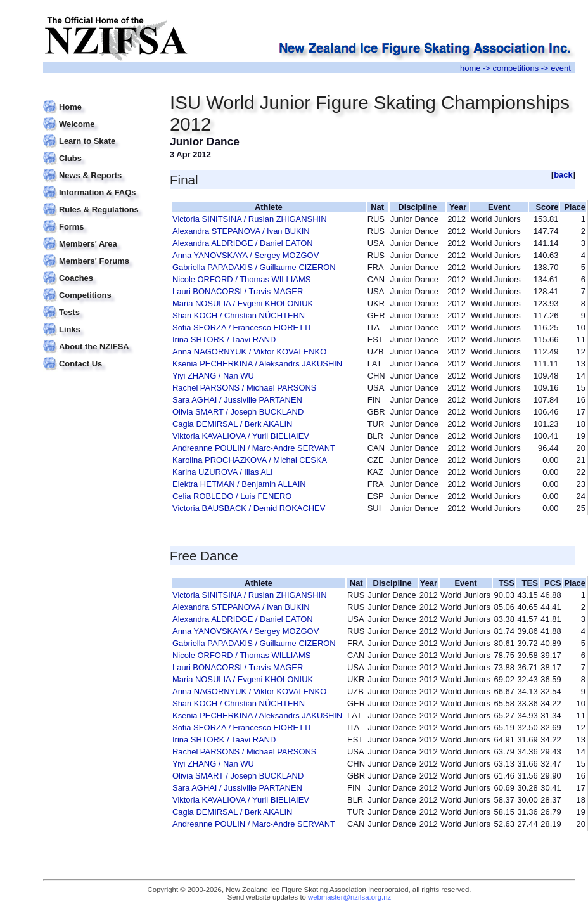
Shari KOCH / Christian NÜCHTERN (239, 315)
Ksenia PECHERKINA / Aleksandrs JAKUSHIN (257, 364)
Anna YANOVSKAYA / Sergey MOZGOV (246, 255)
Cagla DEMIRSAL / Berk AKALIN (232, 424)
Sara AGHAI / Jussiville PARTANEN (237, 400)
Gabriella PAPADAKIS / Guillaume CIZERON (254, 267)
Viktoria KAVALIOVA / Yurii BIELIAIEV (241, 436)
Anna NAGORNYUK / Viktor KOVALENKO (249, 352)
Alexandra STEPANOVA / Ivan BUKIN (241, 231)
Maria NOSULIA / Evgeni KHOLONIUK (243, 303)
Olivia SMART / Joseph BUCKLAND (238, 412)
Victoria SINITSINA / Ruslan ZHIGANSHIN (249, 219)
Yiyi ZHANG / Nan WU (213, 376)
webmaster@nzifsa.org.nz (349, 897)
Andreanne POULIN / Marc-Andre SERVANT (254, 448)
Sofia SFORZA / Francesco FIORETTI (242, 327)
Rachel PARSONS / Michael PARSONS (244, 388)
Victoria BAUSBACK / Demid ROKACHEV (249, 508)
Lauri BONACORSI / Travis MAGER (238, 291)
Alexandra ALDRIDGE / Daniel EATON (243, 243)
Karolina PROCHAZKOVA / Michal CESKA (250, 460)
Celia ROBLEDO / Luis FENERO (232, 496)
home (470, 68)
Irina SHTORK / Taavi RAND (224, 340)
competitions (515, 68)
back (563, 175)
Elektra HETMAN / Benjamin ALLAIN (239, 484)
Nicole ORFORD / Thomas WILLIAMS (241, 279)
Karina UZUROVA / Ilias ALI (223, 472)
